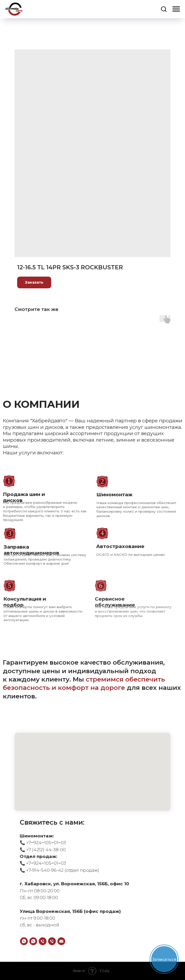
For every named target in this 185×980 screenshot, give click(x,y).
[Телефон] (43, 941)
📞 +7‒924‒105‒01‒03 (43, 843)
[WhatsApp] (24, 941)
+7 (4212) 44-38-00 (45, 850)
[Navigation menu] (176, 9)
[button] (164, 9)
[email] (61, 941)
